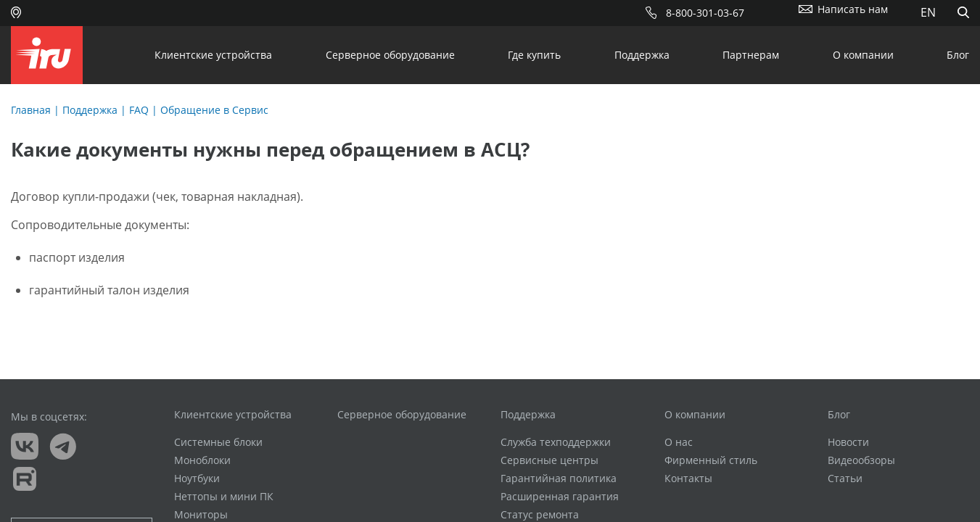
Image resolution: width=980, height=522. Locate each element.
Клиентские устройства (213, 55)
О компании (863, 55)
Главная (31, 110)
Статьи (845, 478)
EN (928, 12)
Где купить (534, 55)
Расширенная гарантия (560, 497)
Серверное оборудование (390, 55)
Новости (848, 442)
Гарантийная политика (559, 478)
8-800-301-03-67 (705, 13)
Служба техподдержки (556, 442)
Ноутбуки (197, 478)
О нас (679, 442)
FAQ (139, 110)
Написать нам (853, 9)
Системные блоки (218, 442)
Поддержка (642, 55)
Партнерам (751, 55)
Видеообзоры (861, 460)
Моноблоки (202, 460)
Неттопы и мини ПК (224, 497)
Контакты (688, 478)
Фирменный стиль (711, 460)
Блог (958, 55)
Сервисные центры (549, 460)
